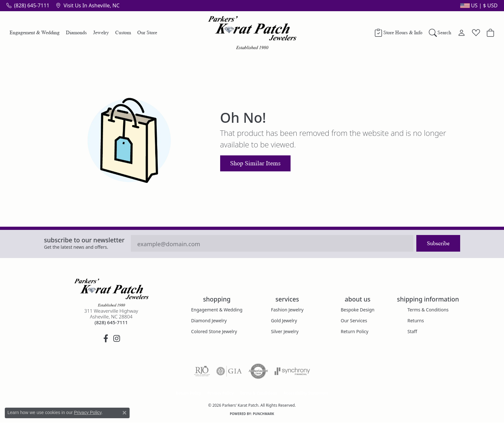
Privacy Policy (220, 393)
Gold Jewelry (284, 321)
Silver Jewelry (285, 331)
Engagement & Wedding (35, 32)
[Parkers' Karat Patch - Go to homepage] (111, 293)
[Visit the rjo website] (202, 371)
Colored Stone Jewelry (214, 331)
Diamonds (76, 32)
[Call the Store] (111, 322)
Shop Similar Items (255, 163)
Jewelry (101, 32)
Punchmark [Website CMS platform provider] (264, 414)
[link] (28, 5)
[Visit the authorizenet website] (258, 371)
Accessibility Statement (306, 393)
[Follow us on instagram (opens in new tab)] (117, 339)
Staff (412, 331)
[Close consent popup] (124, 413)
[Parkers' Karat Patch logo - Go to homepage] (252, 33)
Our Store (147, 32)
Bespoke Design (358, 310)
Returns (416, 321)
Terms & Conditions (428, 310)
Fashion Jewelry (287, 310)
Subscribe (438, 243)
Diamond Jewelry (209, 321)
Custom (123, 32)
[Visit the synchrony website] (292, 371)
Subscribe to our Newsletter (84, 240)
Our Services (354, 321)
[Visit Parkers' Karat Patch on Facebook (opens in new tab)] (106, 339)
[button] (478, 5)
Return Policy (355, 331)
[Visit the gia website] (229, 371)
